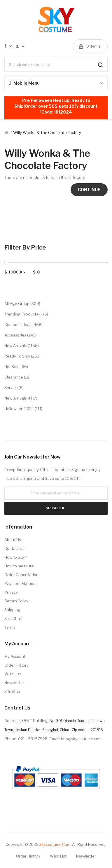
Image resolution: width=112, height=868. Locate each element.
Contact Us (14, 548)
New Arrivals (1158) (22, 346)
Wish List (13, 674)
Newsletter (14, 683)
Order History (16, 665)
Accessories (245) (21, 335)
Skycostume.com (55, 844)
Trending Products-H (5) (26, 314)
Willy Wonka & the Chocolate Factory (47, 133)
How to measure (19, 566)
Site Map (12, 691)
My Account (15, 656)
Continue (89, 190)
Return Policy (16, 601)
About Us (13, 540)
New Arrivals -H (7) (21, 398)
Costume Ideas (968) (23, 325)
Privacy (11, 592)
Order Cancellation (21, 575)
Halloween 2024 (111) (23, 409)
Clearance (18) (17, 377)
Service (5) (14, 388)
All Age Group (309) (22, 304)
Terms (10, 627)
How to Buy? (16, 557)
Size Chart (14, 618)
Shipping (12, 610)
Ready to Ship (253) (22, 356)
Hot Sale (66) (16, 367)
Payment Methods (21, 583)
